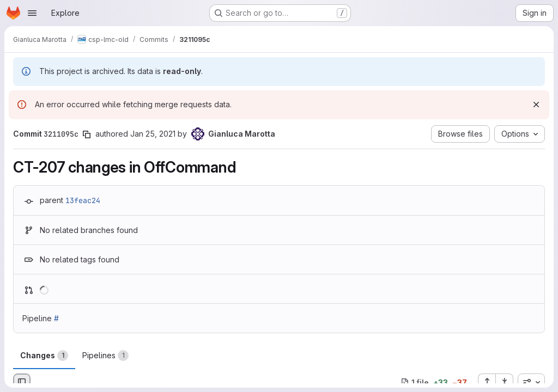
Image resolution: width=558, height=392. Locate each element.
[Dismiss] (536, 105)
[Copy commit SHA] (87, 134)
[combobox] (531, 382)
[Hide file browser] (22, 382)
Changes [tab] (44, 356)
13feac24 (83, 200)
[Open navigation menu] (32, 13)
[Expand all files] (487, 382)
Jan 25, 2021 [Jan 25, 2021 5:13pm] (153, 134)
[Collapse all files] (505, 382)
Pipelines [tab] (105, 356)
